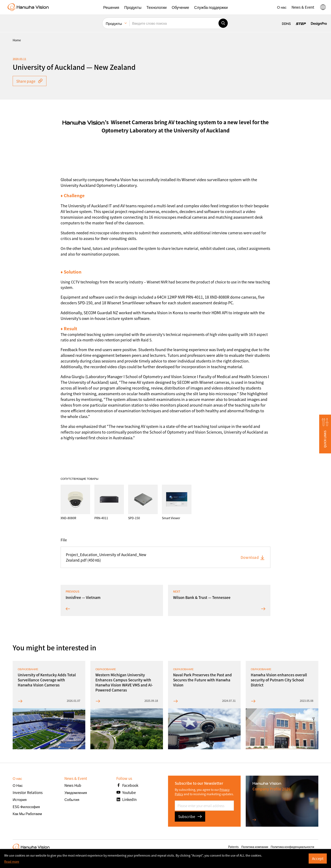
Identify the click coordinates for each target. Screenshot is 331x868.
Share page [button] (30, 81)
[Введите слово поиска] (174, 23)
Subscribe (190, 816)
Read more (12, 861)
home (17, 40)
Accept (318, 858)
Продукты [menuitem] (114, 23)
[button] (111, 7)
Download (253, 557)
